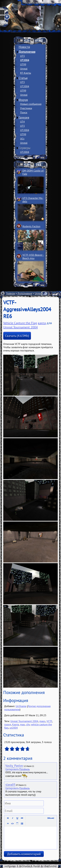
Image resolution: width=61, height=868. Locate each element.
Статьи (23, 78)
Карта (16, 724)
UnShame (21, 706)
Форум (23, 100)
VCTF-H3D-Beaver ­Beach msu (33, 256)
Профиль (24, 769)
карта (42, 323)
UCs (22, 139)
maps (42, 721)
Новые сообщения (31, 104)
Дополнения (27, 52)
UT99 (23, 64)
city (28, 724)
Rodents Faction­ (31, 226)
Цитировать (12, 769)
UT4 (22, 122)
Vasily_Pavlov (14, 766)
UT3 (22, 56)
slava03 (10, 785)
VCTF (49, 721)
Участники (26, 108)
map (22, 724)
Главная (11, 293)
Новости (24, 47)
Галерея (24, 117)
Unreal (24, 69)
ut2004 (14, 728)
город (8, 724)
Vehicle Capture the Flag (20, 323)
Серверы (25, 148)
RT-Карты (26, 73)
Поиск (24, 112)
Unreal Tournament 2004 (20, 327)
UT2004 (25, 60)
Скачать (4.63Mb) (17, 336)
